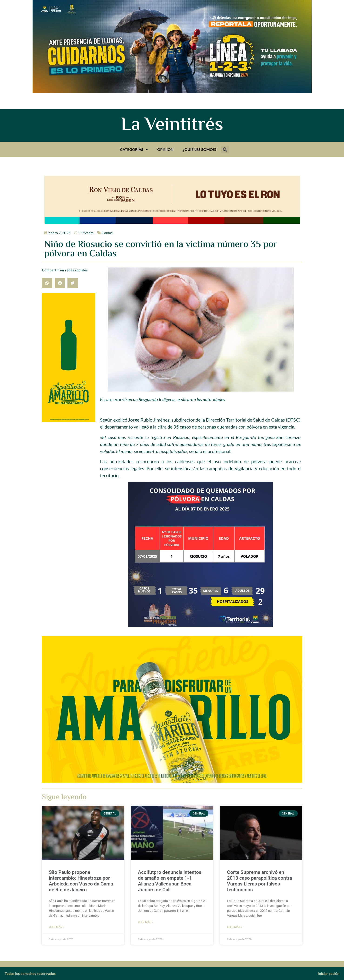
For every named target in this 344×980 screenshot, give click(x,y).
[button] (225, 150)
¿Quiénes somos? (200, 149)
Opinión (165, 149)
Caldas (107, 233)
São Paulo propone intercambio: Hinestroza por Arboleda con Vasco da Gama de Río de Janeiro (81, 881)
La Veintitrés (172, 125)
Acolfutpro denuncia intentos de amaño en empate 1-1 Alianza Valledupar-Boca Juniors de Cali (170, 881)
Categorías (134, 149)
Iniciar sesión (329, 973)
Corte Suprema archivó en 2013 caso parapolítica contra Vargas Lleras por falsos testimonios (260, 881)
